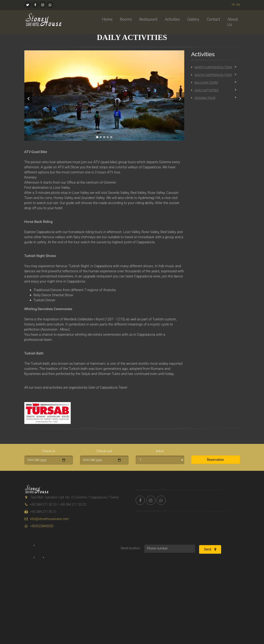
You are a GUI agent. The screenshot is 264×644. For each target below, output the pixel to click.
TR (233, 5)
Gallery (193, 19)
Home (107, 19)
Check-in (49, 451)
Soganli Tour (203, 98)
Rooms (126, 19)
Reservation (216, 460)
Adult (160, 451)
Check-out (104, 451)
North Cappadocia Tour (212, 67)
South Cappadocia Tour (212, 75)
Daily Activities (205, 90)
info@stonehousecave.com (47, 519)
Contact (213, 19)
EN (238, 5)
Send (210, 549)
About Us (233, 22)
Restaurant (148, 19)
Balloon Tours (205, 83)
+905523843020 (39, 526)
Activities (172, 19)
